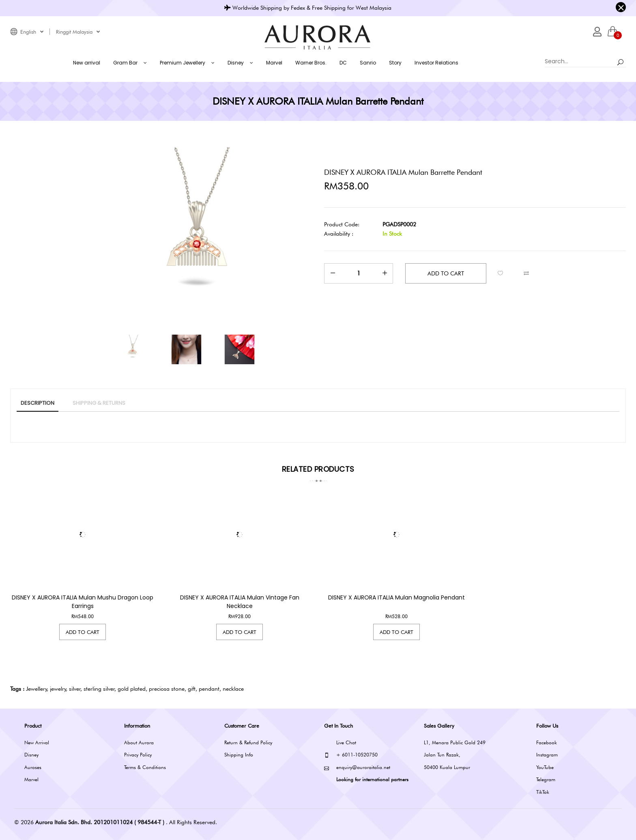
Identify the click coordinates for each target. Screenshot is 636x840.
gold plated (132, 689)
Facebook (547, 742)
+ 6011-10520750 (351, 755)
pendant (209, 689)
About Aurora (139, 742)
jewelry (58, 689)
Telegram (546, 779)
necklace (233, 689)
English (32, 32)
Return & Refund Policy (248, 742)
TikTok (543, 792)
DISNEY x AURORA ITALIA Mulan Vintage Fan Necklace (240, 602)
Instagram (547, 755)
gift (192, 689)
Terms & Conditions (145, 767)
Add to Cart (83, 632)
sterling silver (99, 689)
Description (38, 403)
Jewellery (37, 689)
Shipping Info (239, 755)
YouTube (545, 767)
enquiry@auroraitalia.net (357, 768)
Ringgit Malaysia (78, 32)
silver (75, 689)
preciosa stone (167, 689)
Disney (31, 755)
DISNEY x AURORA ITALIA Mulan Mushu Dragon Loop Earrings (83, 602)
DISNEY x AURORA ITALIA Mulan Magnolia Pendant (396, 597)
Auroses (33, 767)
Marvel (31, 779)
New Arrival (37, 742)
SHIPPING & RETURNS (99, 403)
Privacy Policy (138, 755)
